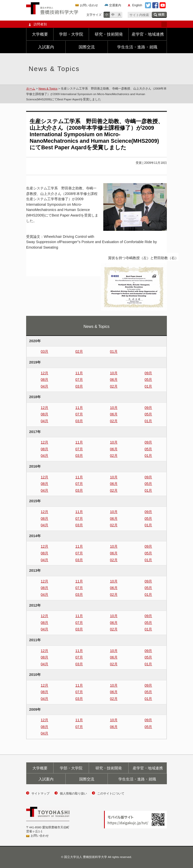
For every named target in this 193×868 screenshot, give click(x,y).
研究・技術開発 (109, 34)
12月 (44, 373)
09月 (148, 373)
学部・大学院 (71, 34)
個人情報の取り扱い (73, 793)
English (137, 5)
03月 (44, 351)
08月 (44, 380)
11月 (79, 373)
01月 (114, 351)
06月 (114, 380)
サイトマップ (40, 793)
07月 (79, 380)
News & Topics (48, 89)
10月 (114, 373)
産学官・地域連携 (148, 34)
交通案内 (115, 5)
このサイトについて (111, 793)
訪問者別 (96, 24)
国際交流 (87, 47)
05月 (148, 380)
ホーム (31, 89)
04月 (44, 386)
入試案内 (46, 47)
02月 (79, 351)
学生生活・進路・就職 (137, 47)
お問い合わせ (89, 5)
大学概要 (40, 34)
